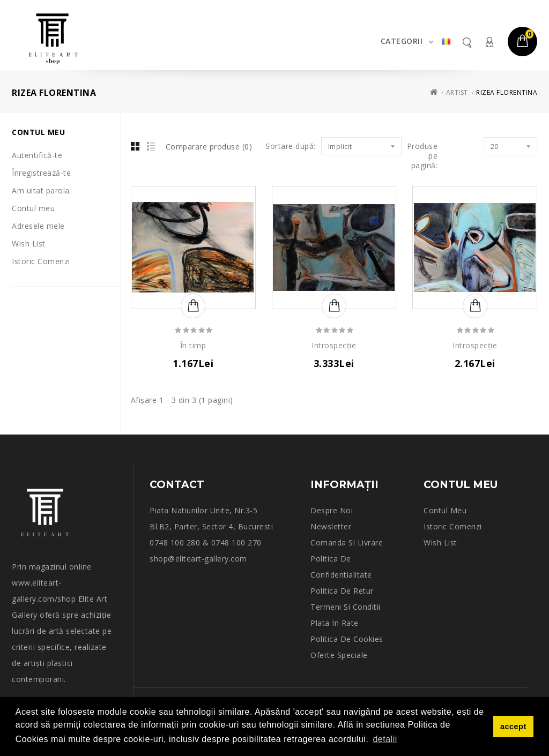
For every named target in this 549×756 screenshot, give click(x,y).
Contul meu (489, 42)
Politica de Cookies (347, 639)
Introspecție (334, 346)
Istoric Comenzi (41, 261)
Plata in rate (335, 623)
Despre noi (332, 510)
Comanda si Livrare (347, 542)
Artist (457, 92)
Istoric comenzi (453, 526)
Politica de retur (342, 591)
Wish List (29, 244)
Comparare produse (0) (209, 147)
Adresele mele (38, 226)
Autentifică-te (37, 155)
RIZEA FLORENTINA (507, 92)
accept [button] (513, 727)
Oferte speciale (339, 655)
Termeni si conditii (346, 607)
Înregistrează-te (41, 173)
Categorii (402, 41)
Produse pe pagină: (422, 156)
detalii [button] (385, 739)
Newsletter (331, 526)
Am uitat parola (41, 190)
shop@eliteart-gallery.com (198, 559)
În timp (193, 346)
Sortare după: (291, 146)
